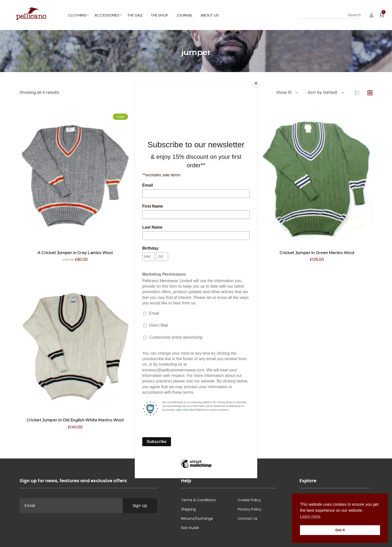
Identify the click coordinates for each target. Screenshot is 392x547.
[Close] (256, 83)
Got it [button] (340, 530)
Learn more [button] (310, 516)
